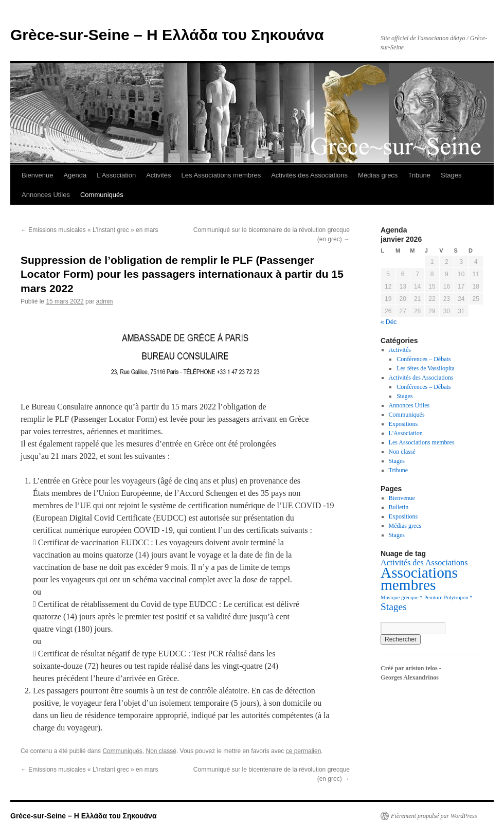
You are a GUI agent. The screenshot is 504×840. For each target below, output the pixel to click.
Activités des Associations (309, 175)
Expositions (403, 424)
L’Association (116, 175)
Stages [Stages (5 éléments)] (394, 607)
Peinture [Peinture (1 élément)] (434, 597)
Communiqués (102, 195)
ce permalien (304, 751)
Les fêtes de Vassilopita (426, 368)
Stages (451, 175)
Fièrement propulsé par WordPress (434, 816)
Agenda (75, 175)
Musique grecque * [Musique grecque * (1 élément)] (402, 597)
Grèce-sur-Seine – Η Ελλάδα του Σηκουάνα (167, 35)
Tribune (419, 175)
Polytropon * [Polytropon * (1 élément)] (458, 597)
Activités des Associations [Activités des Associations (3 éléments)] (424, 562)
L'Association (406, 433)
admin (105, 301)
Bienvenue (37, 175)
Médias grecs (378, 175)
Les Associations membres (221, 175)
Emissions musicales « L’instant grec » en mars (89, 230)
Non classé (161, 751)
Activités (158, 175)
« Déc (389, 322)
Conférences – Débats (424, 359)
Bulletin (399, 507)
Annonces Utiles (46, 195)
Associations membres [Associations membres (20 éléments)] (419, 579)
